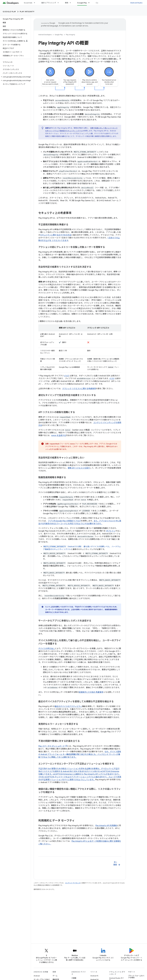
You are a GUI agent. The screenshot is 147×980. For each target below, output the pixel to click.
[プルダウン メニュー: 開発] (71, 3)
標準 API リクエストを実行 (79, 468)
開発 (67, 3)
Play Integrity (27, 12)
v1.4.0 (67, 376)
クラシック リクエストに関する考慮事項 (79, 389)
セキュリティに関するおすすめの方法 (56, 235)
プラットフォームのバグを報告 (136, 977)
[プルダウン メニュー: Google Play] (90, 3)
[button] (15, 77)
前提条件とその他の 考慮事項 (91, 692)
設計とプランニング (49, 3)
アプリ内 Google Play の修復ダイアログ (64, 521)
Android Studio (136, 3)
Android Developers (45, 35)
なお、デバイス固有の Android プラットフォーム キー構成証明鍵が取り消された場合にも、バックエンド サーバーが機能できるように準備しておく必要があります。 (80, 754)
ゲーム (55, 976)
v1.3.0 (112, 379)
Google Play (9, 12)
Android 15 (94, 976)
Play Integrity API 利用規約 (106, 826)
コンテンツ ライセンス (73, 883)
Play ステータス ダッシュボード (52, 746)
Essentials (28, 3)
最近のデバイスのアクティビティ (68, 706)
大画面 (74, 978)
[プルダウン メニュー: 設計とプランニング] (59, 3)
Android (37, 976)
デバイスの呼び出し (47, 649)
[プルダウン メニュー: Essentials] (35, 3)
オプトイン (111, 531)
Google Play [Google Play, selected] (82, 3)
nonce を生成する (59, 435)
